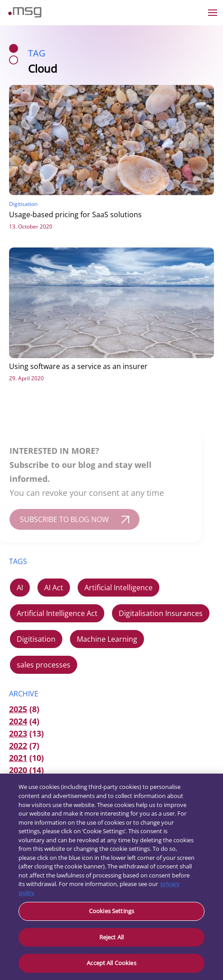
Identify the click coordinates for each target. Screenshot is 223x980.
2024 (18, 721)
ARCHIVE (24, 694)
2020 (18, 770)
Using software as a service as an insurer (78, 366)
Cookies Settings (111, 911)
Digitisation (36, 639)
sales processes (44, 665)
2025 (18, 709)
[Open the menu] (213, 13)
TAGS (18, 561)
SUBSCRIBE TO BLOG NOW (58, 519)
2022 (18, 746)
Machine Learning (107, 639)
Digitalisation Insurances (161, 613)
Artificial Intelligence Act (57, 613)
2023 (18, 733)
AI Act (54, 588)
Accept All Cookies (111, 963)
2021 (18, 758)
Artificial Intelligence (118, 588)
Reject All (111, 937)
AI (20, 588)
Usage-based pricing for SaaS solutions (75, 215)
